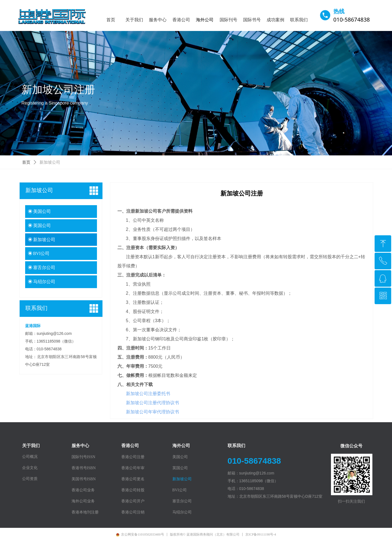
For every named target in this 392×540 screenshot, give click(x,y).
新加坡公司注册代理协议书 (152, 403)
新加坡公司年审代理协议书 (152, 412)
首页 (26, 162)
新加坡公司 (50, 162)
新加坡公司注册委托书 (148, 394)
